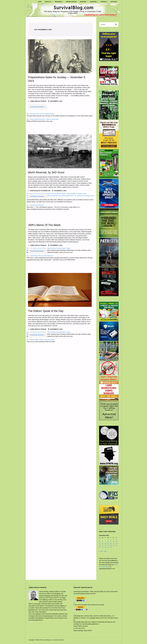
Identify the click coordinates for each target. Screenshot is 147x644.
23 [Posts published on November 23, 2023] (111, 545)
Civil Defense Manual (35, 205)
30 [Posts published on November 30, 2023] (111, 547)
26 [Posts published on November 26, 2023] (100, 547)
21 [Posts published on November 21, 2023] (106, 545)
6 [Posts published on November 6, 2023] (102, 542)
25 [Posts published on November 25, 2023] (117, 545)
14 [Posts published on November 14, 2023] (106, 544)
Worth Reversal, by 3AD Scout (47, 172)
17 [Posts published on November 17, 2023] (114, 544)
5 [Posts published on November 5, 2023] (100, 542)
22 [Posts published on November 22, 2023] (108, 545)
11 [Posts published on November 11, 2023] (117, 542)
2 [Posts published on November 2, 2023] (111, 540)
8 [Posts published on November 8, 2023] (108, 542)
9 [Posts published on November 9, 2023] (111, 542)
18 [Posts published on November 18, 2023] (117, 544)
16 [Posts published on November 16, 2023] (111, 544)
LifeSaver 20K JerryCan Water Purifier (40, 114)
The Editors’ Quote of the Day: (46, 311)
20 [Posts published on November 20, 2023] (103, 545)
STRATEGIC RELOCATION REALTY (40, 256)
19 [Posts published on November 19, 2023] (100, 545)
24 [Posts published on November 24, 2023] (114, 545)
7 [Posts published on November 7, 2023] (105, 542)
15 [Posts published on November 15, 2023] (108, 544)
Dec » (106, 551)
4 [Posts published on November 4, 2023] (116, 540)
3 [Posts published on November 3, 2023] (113, 540)
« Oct (101, 551)
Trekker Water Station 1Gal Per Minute (41, 340)
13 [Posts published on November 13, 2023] (103, 544)
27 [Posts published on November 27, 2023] (103, 547)
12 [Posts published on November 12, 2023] (100, 544)
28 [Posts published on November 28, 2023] (106, 547)
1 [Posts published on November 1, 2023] (108, 540)
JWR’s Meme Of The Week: (45, 225)
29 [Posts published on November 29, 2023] (108, 547)
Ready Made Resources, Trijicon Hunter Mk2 (43, 119)
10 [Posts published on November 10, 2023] (114, 542)
